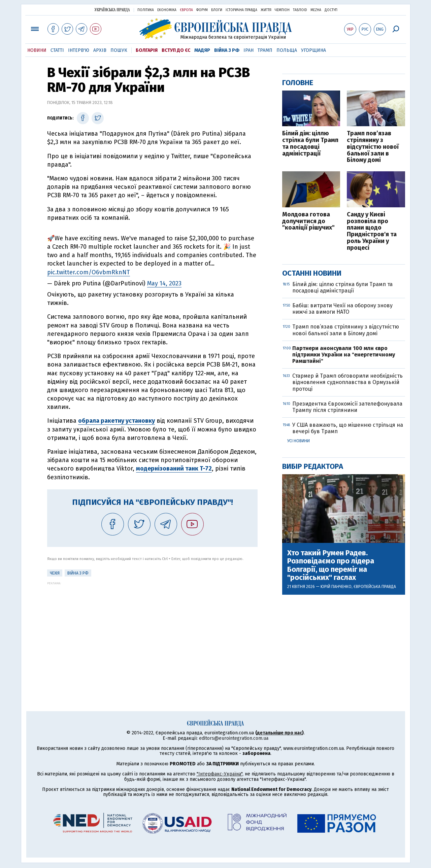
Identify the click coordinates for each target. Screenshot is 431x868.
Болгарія (147, 50)
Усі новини (299, 441)
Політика (146, 10)
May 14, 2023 (164, 283)
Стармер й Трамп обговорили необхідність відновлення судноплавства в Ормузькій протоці (347, 382)
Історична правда (241, 10)
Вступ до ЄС (176, 50)
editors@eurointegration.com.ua (234, 738)
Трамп (265, 50)
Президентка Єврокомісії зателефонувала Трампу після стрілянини (347, 407)
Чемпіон (282, 10)
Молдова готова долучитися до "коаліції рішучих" (308, 221)
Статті (57, 50)
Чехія (55, 573)
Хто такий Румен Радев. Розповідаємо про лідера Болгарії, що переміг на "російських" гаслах (331, 565)
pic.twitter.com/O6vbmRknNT (89, 272)
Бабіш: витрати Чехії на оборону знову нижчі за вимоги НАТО (342, 309)
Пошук (119, 50)
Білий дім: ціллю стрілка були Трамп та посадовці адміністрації (310, 144)
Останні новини (312, 273)
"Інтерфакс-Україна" (220, 774)
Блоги (217, 10)
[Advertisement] (152, 632)
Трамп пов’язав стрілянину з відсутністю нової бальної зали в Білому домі (373, 147)
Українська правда (112, 10)
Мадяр (202, 50)
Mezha (316, 10)
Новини (37, 50)
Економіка (167, 10)
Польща (287, 50)
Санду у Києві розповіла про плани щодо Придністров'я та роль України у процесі (372, 231)
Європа (186, 10)
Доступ (331, 10)
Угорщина (313, 50)
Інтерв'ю (79, 50)
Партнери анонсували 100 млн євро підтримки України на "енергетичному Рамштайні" (344, 355)
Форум (202, 10)
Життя (266, 10)
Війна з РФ (227, 50)
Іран (248, 50)
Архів (100, 50)
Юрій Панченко (336, 587)
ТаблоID (300, 10)
